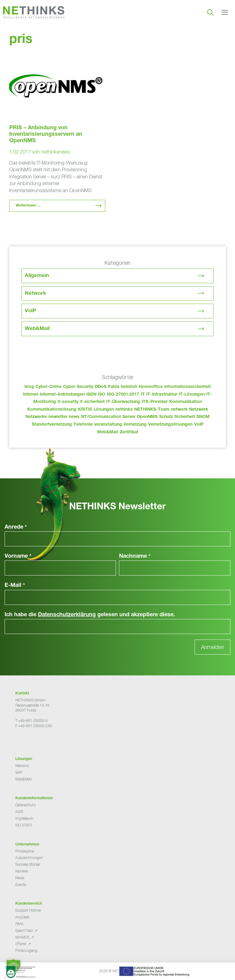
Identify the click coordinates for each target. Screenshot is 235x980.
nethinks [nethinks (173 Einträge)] (124, 410)
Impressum (24, 818)
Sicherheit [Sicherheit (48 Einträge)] (185, 417)
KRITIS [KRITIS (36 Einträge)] (85, 410)
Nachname (135, 556)
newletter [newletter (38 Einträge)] (58, 417)
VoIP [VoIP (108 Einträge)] (199, 425)
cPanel (21, 944)
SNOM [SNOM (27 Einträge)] (203, 417)
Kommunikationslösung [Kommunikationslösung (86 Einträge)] (52, 410)
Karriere (22, 871)
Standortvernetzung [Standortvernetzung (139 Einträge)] (52, 425)
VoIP (30, 311)
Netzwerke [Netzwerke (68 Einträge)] (36, 417)
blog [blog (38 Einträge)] (29, 387)
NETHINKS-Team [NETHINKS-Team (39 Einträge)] (152, 410)
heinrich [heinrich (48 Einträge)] (129, 387)
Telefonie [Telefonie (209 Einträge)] (83, 425)
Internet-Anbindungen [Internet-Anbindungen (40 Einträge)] (62, 395)
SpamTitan (24, 931)
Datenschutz (26, 805)
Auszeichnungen (29, 858)
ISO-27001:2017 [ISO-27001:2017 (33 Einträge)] (123, 395)
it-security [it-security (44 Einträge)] (68, 402)
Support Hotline (28, 910)
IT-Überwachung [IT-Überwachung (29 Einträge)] (123, 402)
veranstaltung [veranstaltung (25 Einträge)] (108, 425)
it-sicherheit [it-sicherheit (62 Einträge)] (92, 402)
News (20, 878)
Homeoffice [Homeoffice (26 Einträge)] (151, 387)
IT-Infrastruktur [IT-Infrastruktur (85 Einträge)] (162, 395)
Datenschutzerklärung (67, 615)
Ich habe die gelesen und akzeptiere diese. (90, 615)
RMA (19, 924)
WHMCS (22, 937)
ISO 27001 (24, 825)
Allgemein (37, 276)
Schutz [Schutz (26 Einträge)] (166, 417)
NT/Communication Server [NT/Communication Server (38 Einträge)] (108, 417)
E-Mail (15, 586)
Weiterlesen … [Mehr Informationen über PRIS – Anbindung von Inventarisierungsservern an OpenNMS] (28, 206)
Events (21, 885)
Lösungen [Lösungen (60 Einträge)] (104, 410)
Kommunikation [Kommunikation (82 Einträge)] (186, 402)
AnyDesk (22, 917)
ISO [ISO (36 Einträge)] (102, 395)
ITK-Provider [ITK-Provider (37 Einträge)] (155, 402)
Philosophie (25, 851)
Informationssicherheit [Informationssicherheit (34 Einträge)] (188, 387)
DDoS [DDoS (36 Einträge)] (101, 387)
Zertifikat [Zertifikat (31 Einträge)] (129, 432)
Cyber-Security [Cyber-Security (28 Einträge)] (78, 387)
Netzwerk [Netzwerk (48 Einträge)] (199, 410)
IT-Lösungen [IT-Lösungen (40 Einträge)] (192, 395)
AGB (19, 812)
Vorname (18, 556)
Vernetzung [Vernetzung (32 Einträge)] (135, 425)
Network (35, 294)
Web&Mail (37, 329)
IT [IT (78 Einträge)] (143, 395)
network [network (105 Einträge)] (179, 410)
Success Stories (28, 864)
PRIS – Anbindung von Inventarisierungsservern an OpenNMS (46, 135)
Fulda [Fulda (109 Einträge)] (114, 387)
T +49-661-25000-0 (32, 721)
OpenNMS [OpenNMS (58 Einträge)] (147, 417)
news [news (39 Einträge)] (74, 417)
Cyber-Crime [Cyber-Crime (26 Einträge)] (48, 387)
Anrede (16, 527)
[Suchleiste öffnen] (210, 12)
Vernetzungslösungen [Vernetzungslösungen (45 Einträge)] (170, 425)
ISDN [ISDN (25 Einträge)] (91, 395)
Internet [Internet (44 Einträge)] (31, 395)
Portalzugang (26, 950)
